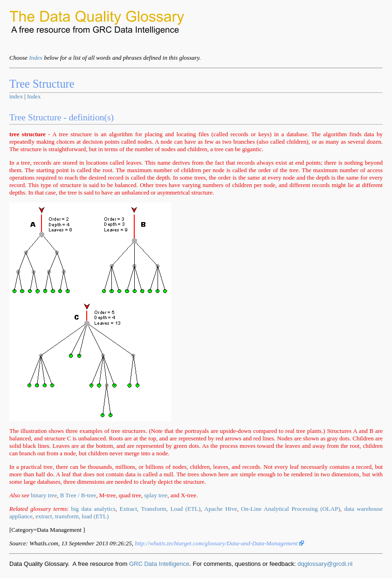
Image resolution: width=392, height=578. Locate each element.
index (16, 96)
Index (36, 58)
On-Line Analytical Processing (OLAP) (291, 509)
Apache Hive (220, 509)
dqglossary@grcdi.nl (325, 564)
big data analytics (93, 509)
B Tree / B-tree (78, 495)
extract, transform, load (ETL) (72, 516)
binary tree (44, 495)
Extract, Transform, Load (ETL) (160, 509)
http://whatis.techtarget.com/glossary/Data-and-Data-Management (219, 543)
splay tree (156, 495)
